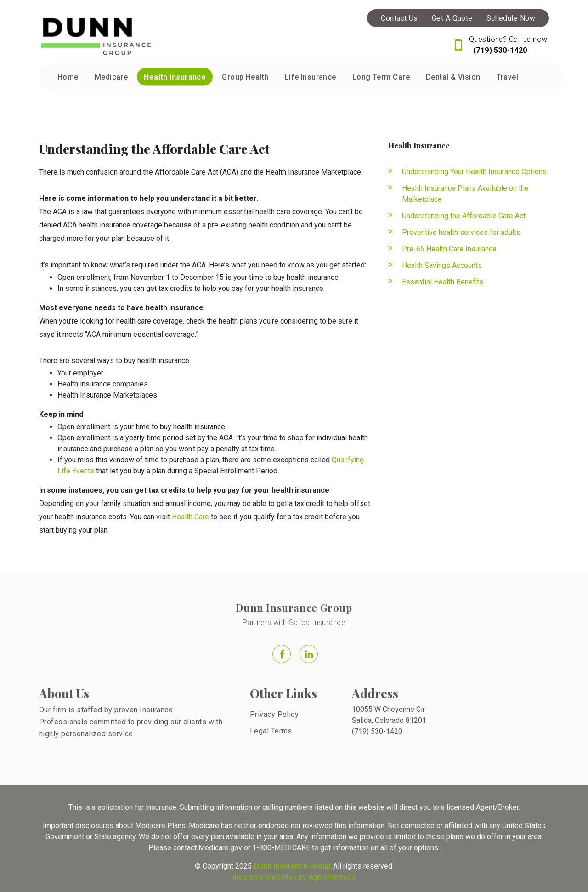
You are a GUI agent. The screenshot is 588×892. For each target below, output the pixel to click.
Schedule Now (511, 18)
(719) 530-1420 (499, 50)
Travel (508, 77)
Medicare (111, 77)
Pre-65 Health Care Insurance (449, 249)
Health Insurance (175, 77)
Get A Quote (452, 18)
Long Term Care (381, 77)
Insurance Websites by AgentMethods (294, 877)
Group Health (245, 77)
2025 (243, 866)
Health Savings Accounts (442, 265)
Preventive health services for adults (461, 232)
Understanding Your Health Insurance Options (474, 172)
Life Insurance (311, 77)
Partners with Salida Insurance (294, 622)
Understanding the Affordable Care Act (464, 216)
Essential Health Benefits (443, 282)
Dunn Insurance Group (294, 608)
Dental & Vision (453, 77)
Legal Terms (271, 731)
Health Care (190, 517)
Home (68, 77)
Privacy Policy (274, 714)
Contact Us (399, 18)
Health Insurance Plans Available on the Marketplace (465, 194)
